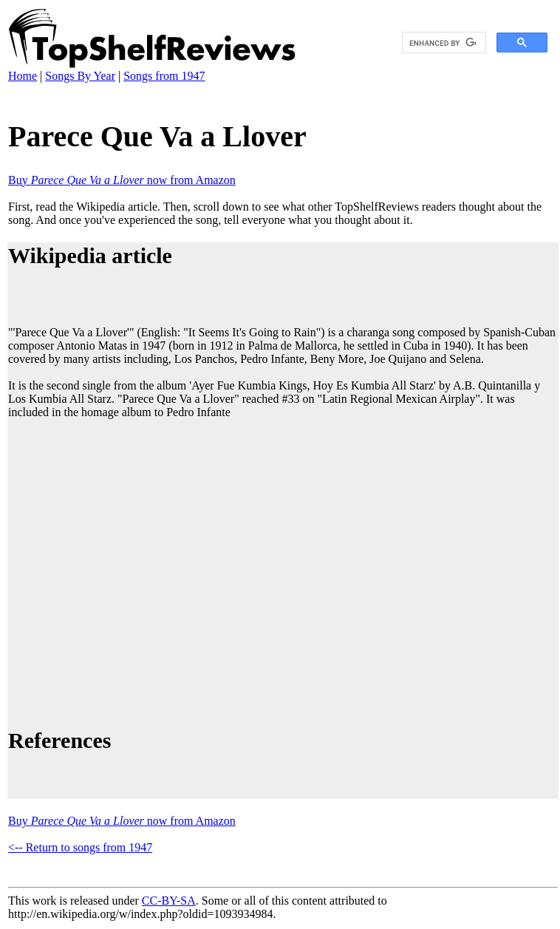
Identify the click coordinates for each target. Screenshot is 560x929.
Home (23, 76)
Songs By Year (80, 76)
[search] (443, 43)
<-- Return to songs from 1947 (80, 847)
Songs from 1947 (164, 76)
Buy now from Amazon (122, 180)
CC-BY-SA (169, 901)
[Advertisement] (139, 571)
